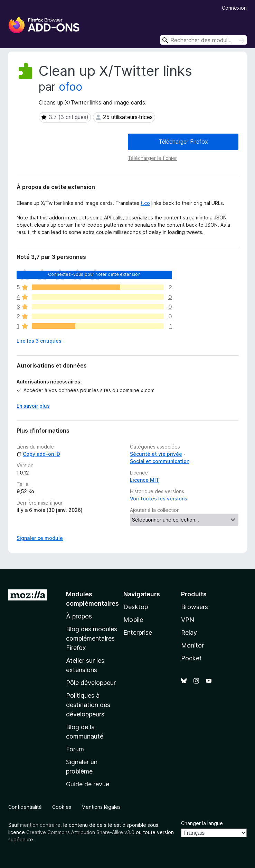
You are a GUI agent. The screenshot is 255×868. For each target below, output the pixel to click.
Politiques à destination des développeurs (88, 705)
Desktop (136, 607)
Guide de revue (88, 784)
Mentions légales (101, 807)
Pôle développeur (91, 683)
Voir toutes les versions (159, 499)
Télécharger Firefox (183, 142)
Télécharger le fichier (152, 158)
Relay (189, 632)
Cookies (62, 807)
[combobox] (204, 40)
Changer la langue (202, 823)
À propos (79, 616)
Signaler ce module (40, 538)
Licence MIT (145, 480)
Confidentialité (25, 807)
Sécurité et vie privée (156, 454)
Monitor (192, 645)
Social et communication (160, 461)
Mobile (133, 620)
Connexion (234, 8)
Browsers (195, 607)
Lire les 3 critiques (39, 341)
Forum (75, 749)
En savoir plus (33, 406)
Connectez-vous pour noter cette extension (94, 274)
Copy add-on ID (38, 454)
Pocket (191, 658)
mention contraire (40, 825)
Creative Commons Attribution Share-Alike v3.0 (80, 832)
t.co (145, 203)
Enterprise (138, 632)
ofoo (70, 87)
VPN (188, 620)
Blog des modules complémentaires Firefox (92, 638)
